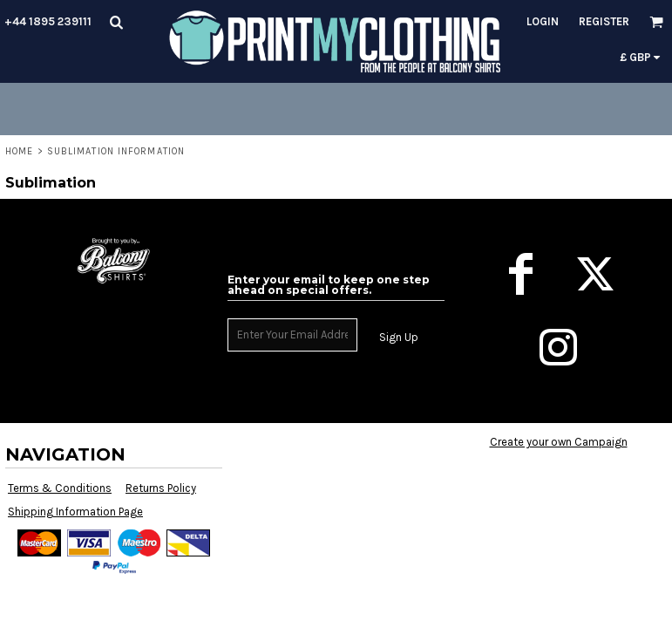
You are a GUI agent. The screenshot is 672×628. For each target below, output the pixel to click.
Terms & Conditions (60, 488)
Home (19, 151)
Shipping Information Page (75, 512)
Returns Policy (161, 488)
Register (604, 21)
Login (543, 21)
